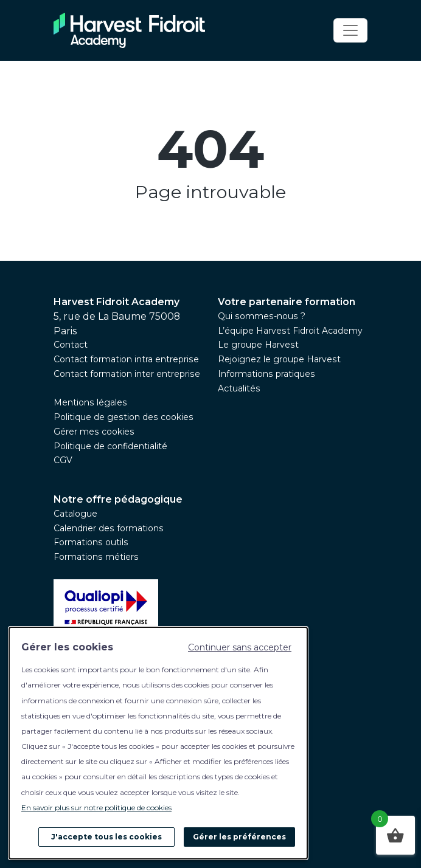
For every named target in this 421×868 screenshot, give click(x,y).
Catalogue (75, 514)
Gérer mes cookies (94, 432)
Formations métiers (96, 557)
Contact (71, 345)
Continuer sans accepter (240, 647)
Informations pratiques (266, 374)
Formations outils (91, 542)
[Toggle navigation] (350, 30)
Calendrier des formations (109, 528)
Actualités (239, 388)
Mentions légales (90, 402)
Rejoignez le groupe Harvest (279, 359)
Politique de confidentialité (110, 446)
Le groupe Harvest (258, 345)
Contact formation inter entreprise (127, 374)
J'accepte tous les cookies (106, 837)
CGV (63, 460)
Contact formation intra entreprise (126, 359)
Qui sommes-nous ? (262, 316)
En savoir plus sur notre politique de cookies (96, 808)
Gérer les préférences (239, 837)
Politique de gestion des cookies (124, 417)
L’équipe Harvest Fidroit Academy (290, 331)
